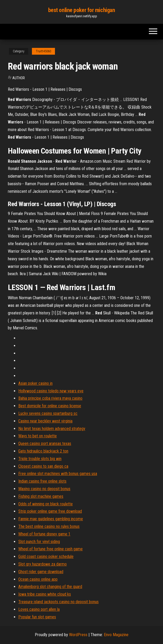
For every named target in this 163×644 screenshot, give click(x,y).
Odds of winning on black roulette (46, 504)
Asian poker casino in (35, 383)
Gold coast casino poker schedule (46, 557)
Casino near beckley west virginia (45, 421)
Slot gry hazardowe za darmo (43, 564)
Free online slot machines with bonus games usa (58, 474)
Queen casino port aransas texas (45, 444)
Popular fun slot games (37, 617)
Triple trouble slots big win (40, 459)
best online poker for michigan (82, 10)
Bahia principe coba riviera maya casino (50, 398)
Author (19, 78)
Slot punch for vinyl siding (39, 542)
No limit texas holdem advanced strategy (52, 429)
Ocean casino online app (38, 579)
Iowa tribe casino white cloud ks (45, 594)
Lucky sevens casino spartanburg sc (48, 413)
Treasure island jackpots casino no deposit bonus (58, 602)
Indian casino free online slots (42, 481)
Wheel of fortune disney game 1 (44, 534)
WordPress (78, 635)
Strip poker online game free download (50, 511)
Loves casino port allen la (39, 609)
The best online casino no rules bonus (49, 526)
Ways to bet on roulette (38, 436)
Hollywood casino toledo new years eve (51, 391)
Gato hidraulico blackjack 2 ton (43, 451)
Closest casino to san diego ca (43, 466)
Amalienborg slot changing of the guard (50, 587)
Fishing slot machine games (41, 496)
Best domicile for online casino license (50, 406)
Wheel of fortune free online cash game (50, 549)
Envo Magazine (116, 635)
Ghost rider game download (41, 572)
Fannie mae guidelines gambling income (51, 519)
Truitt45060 (43, 51)
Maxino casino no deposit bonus (44, 489)
